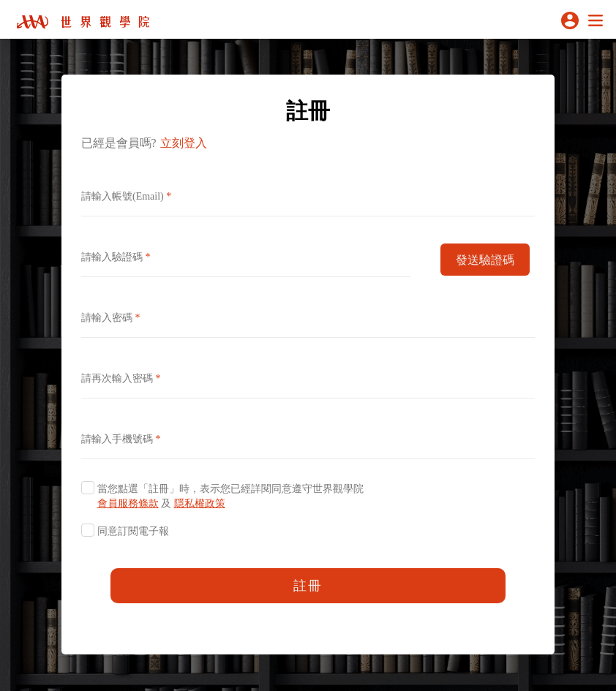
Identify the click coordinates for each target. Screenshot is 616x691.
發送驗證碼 (485, 260)
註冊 (308, 586)
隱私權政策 (200, 503)
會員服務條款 (128, 503)
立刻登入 (184, 143)
